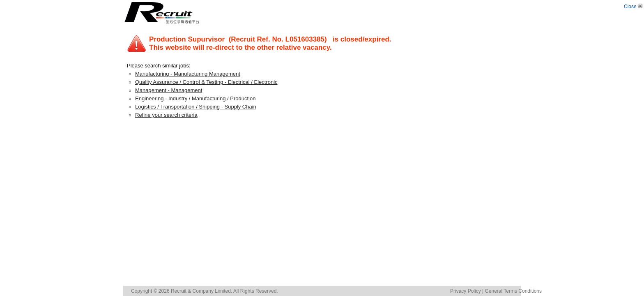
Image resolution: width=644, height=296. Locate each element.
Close (634, 7)
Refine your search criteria (166, 115)
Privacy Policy (466, 291)
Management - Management (169, 90)
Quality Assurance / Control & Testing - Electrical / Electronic (206, 82)
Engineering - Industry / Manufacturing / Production (195, 98)
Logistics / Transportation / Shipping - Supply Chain (196, 107)
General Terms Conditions (513, 291)
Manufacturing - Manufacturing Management (188, 74)
